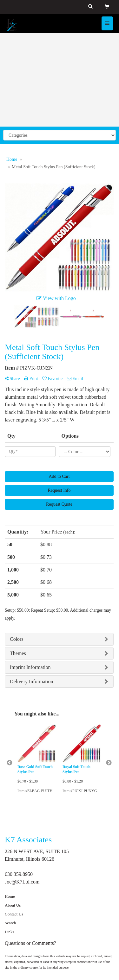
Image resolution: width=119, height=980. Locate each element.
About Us (13, 905)
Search (10, 923)
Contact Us (14, 914)
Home (10, 896)
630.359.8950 (19, 874)
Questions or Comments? (30, 943)
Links (10, 932)
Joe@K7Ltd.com (22, 882)
